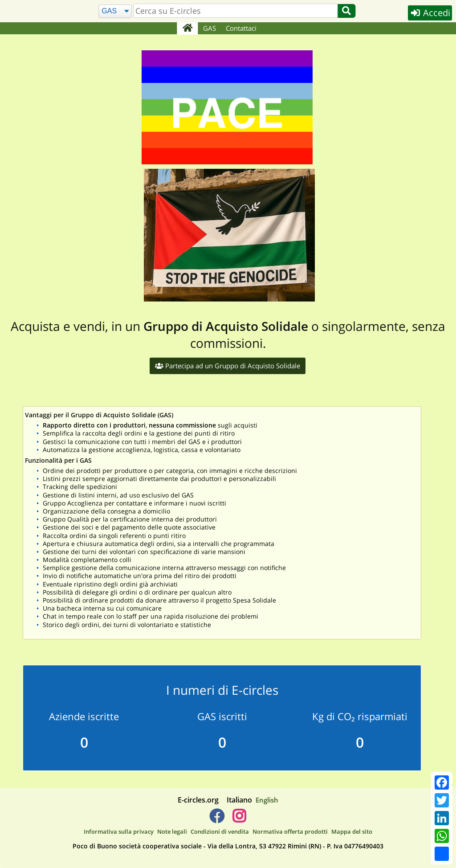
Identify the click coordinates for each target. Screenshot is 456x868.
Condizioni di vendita (220, 831)
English (267, 800)
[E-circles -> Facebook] (217, 819)
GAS (210, 28)
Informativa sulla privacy (119, 831)
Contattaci (241, 28)
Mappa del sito (352, 831)
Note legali (172, 831)
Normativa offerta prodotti (290, 831)
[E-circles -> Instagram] (239, 819)
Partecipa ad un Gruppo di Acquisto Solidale (228, 366)
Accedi (430, 13)
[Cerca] (115, 11)
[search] (236, 11)
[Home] (187, 29)
